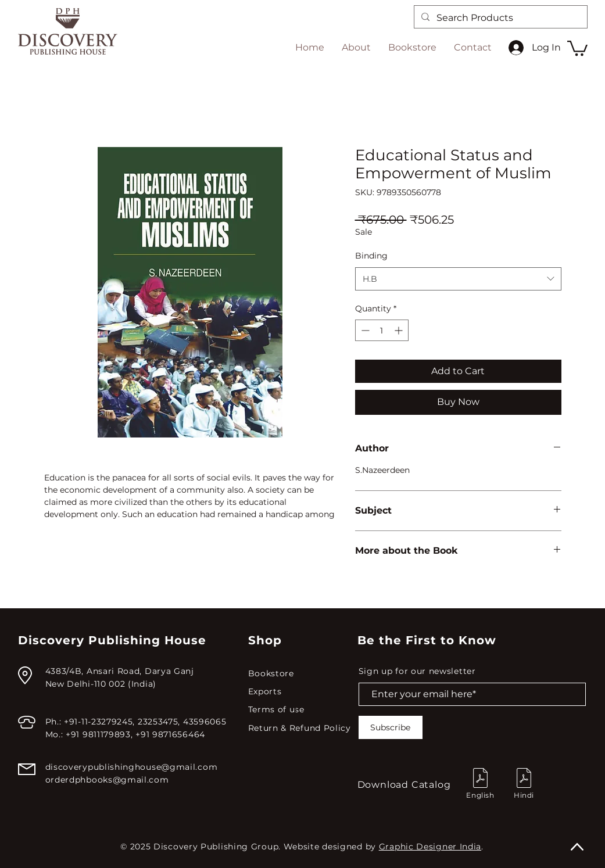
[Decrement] (364, 330)
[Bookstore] (301, 674)
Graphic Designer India (430, 847)
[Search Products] (500, 18)
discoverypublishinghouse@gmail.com (132, 767)
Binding (371, 256)
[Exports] (301, 692)
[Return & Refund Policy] (302, 728)
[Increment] (400, 330)
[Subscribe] (391, 727)
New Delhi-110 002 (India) (101, 684)
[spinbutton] (382, 330)
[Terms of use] (301, 710)
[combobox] (458, 279)
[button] (577, 47)
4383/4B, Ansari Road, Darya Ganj (120, 671)
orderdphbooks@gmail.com (107, 780)
